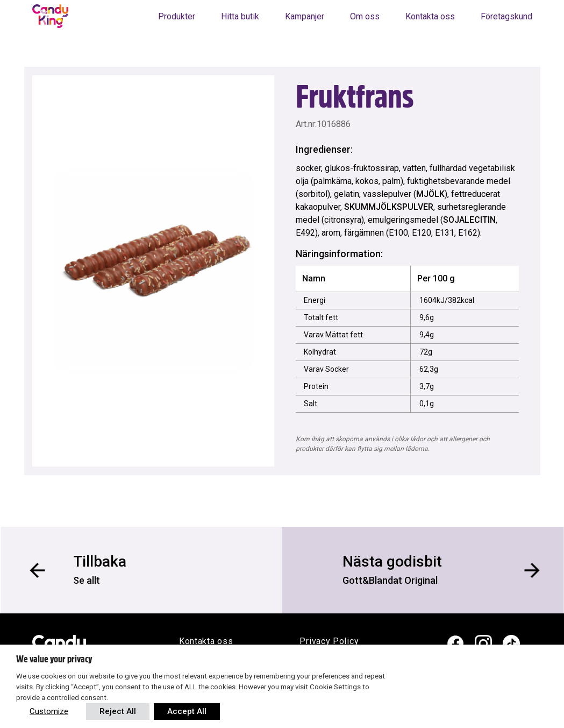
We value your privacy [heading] (54, 659)
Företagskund (506, 16)
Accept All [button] (187, 711)
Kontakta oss (430, 16)
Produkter (177, 16)
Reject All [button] (118, 711)
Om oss (365, 16)
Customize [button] (49, 711)
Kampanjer (305, 16)
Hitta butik (240, 16)
